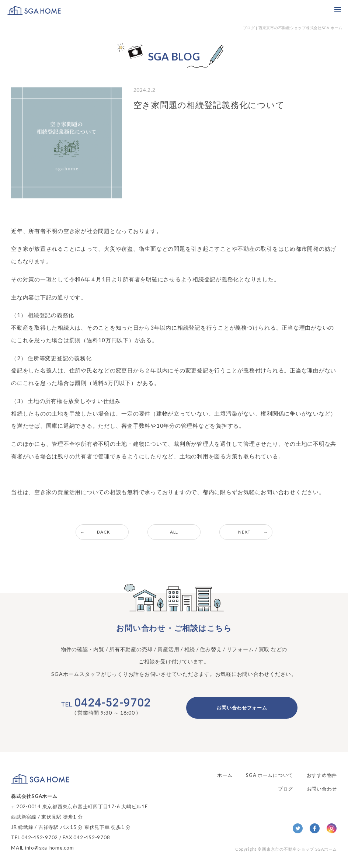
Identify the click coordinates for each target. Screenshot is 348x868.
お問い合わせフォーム (242, 708)
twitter (298, 829)
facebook (315, 829)
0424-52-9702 (106, 703)
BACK (102, 532)
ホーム (224, 775)
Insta (332, 829)
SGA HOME (34, 10)
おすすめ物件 (322, 775)
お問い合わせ (322, 787)
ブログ (286, 787)
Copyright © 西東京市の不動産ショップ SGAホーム (286, 849)
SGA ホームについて (269, 775)
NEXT (246, 532)
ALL (174, 532)
